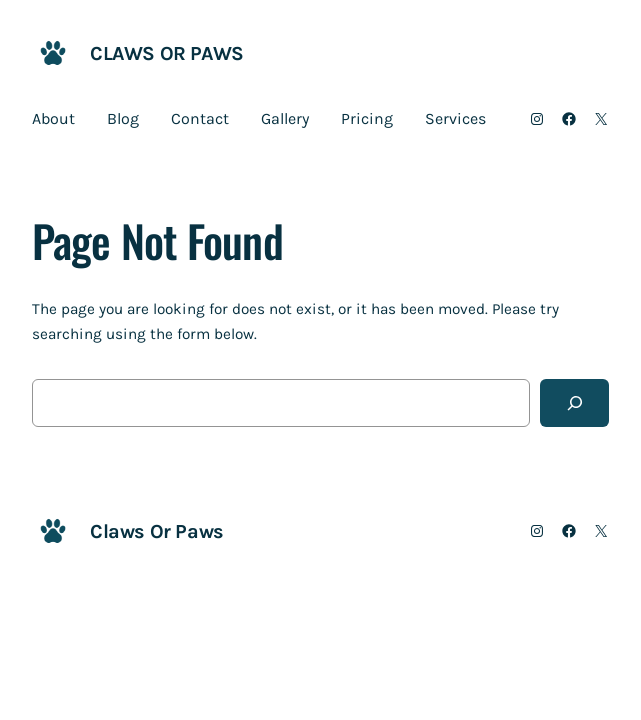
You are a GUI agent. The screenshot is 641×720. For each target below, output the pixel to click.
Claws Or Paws (167, 53)
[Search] (574, 403)
